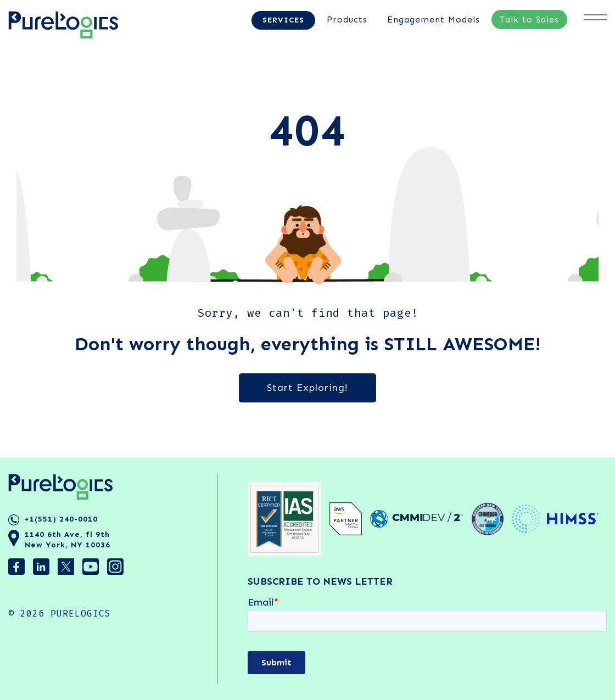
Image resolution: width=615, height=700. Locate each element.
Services (283, 20)
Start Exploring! (307, 388)
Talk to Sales (529, 19)
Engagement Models (434, 19)
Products (347, 19)
